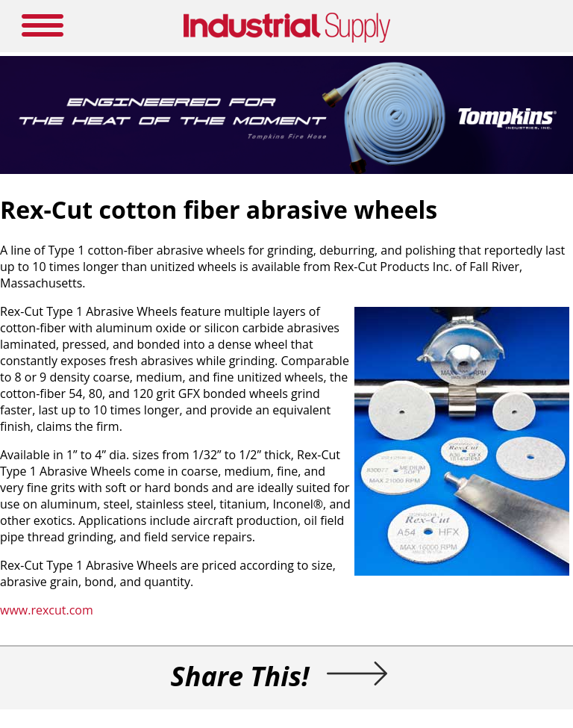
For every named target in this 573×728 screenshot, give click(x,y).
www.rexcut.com (47, 610)
